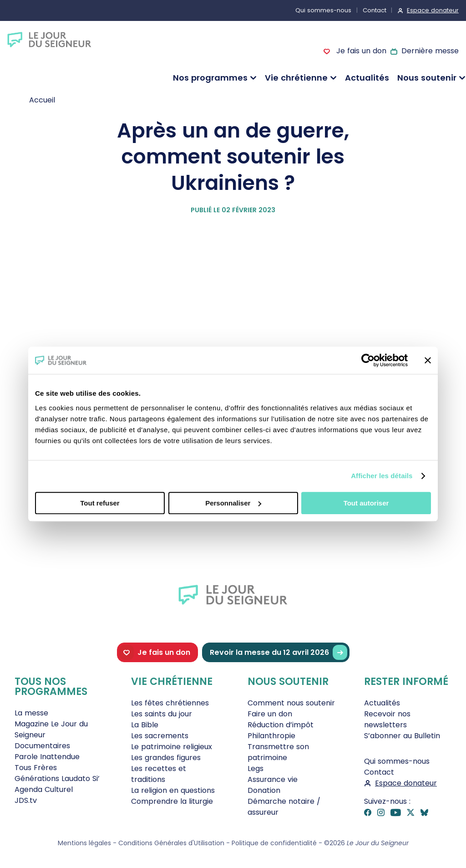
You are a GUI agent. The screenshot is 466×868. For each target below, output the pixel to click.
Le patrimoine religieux (172, 747)
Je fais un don (360, 51)
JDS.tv (26, 800)
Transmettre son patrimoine (278, 752)
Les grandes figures (166, 758)
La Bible (145, 725)
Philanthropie (271, 736)
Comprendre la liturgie (172, 801)
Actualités (367, 78)
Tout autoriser (366, 503)
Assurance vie (273, 779)
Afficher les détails (382, 476)
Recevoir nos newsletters (387, 719)
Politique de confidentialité (274, 843)
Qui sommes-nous (323, 10)
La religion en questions (173, 790)
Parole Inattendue (47, 757)
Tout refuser (100, 503)
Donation (264, 790)
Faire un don (270, 714)
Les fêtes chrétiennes (170, 703)
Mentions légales (84, 843)
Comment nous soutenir (291, 703)
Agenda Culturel (44, 789)
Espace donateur (433, 10)
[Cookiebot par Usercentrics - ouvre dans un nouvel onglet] (368, 360)
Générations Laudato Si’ (57, 779)
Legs (256, 768)
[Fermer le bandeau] (428, 360)
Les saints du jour (162, 714)
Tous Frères (36, 768)
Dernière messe (430, 51)
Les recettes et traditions (159, 774)
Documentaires (42, 746)
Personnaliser (233, 503)
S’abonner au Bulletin (402, 736)
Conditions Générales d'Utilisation (171, 843)
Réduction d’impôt (281, 725)
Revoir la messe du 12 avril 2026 (279, 652)
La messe (31, 713)
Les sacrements (160, 736)
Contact (375, 10)
